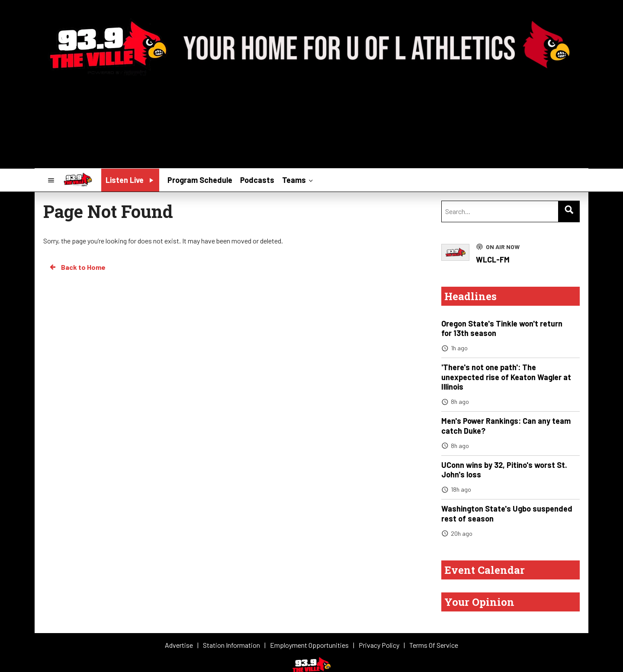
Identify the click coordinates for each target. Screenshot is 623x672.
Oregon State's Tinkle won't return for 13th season (502, 328)
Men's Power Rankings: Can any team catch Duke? (506, 426)
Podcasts (257, 180)
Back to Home (77, 267)
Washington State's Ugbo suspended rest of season (507, 514)
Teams (298, 179)
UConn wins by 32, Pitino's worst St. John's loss (504, 470)
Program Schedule (200, 180)
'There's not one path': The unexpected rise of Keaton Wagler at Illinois (506, 377)
